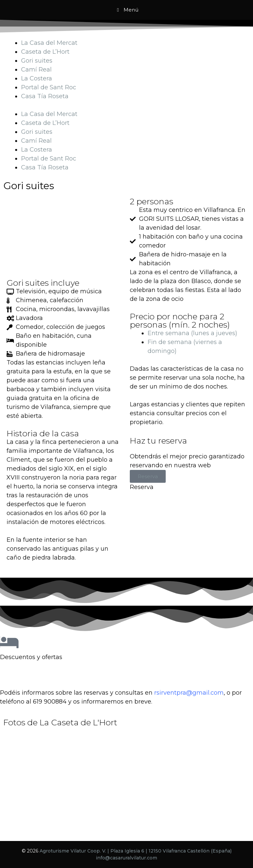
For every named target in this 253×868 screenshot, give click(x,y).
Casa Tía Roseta (45, 96)
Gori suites (37, 61)
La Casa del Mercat (49, 43)
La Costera (37, 78)
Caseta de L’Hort (45, 52)
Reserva (148, 476)
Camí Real (36, 70)
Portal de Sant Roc (49, 87)
